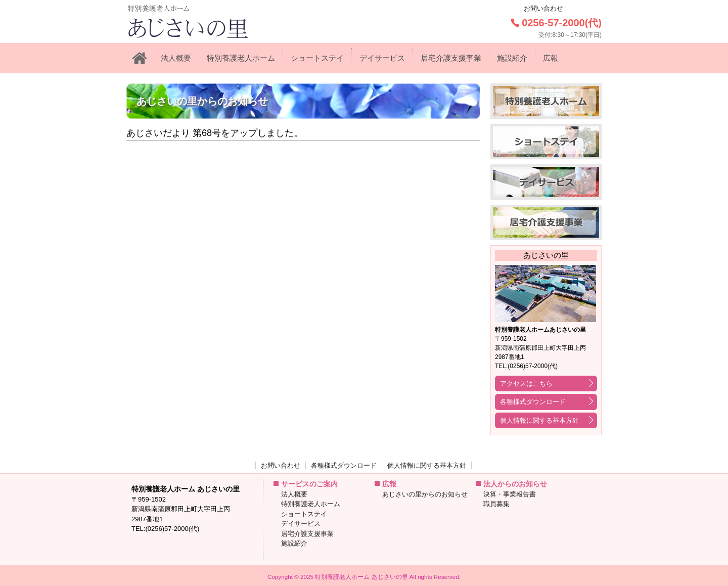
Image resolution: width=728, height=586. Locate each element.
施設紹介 (512, 58)
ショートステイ (317, 58)
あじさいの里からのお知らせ (425, 494)
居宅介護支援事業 (451, 58)
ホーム (140, 58)
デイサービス (382, 58)
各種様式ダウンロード (533, 402)
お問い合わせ (543, 8)
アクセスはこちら (526, 384)
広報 (551, 58)
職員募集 (496, 504)
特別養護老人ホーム (241, 58)
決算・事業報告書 (510, 494)
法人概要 (176, 58)
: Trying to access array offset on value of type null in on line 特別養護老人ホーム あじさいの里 (210, 21)
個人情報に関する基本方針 (539, 420)
